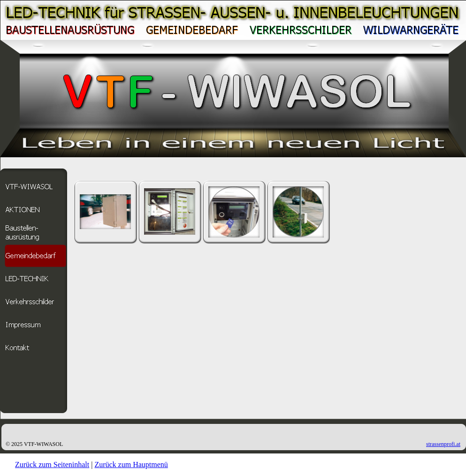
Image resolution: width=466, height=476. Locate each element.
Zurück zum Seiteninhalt (52, 464)
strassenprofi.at (443, 444)
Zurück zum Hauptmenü (131, 464)
